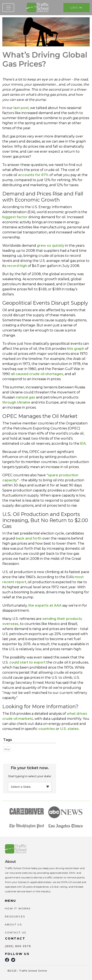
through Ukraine (16, 402)
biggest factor (15, 217)
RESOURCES (15, 916)
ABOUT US (13, 924)
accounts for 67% (33, 175)
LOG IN (76, 7)
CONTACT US (16, 932)
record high (17, 266)
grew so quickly (51, 246)
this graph (76, 349)
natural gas (26, 397)
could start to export (27, 662)
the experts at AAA (45, 605)
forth (37, 538)
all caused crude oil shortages (37, 374)
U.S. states (69, 729)
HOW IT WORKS (18, 908)
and (29, 538)
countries (47, 729)
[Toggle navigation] (8, 8)
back (20, 538)
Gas (8, 749)
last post (21, 108)
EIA (83, 444)
